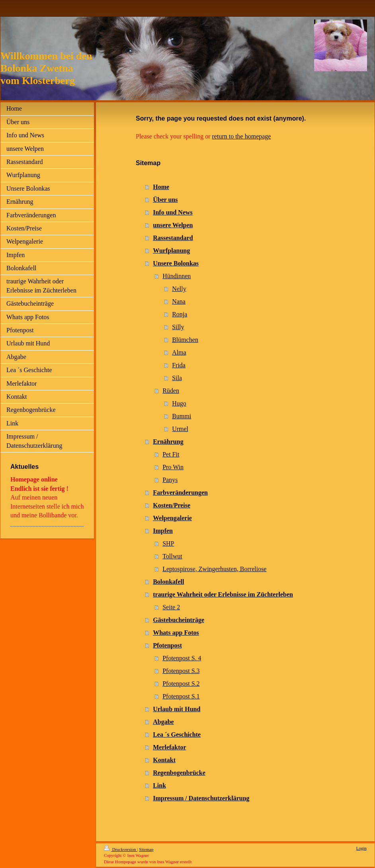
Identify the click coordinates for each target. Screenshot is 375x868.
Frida (179, 365)
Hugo (179, 403)
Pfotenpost (167, 645)
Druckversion (120, 849)
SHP (168, 543)
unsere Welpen (173, 225)
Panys (170, 480)
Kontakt (164, 760)
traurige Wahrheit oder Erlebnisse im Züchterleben (223, 594)
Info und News (173, 212)
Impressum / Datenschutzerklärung (201, 798)
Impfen (163, 531)
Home (161, 187)
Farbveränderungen (180, 493)
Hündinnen (177, 276)
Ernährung (168, 442)
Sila (177, 378)
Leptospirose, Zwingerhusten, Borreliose (214, 569)
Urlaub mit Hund (177, 709)
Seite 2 (171, 607)
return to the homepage (242, 136)
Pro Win (173, 467)
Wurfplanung (171, 251)
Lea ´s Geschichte (177, 734)
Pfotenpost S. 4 (182, 658)
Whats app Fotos (176, 633)
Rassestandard (173, 238)
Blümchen (185, 340)
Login (361, 848)
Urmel (180, 429)
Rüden (171, 391)
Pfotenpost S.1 (181, 696)
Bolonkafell (168, 582)
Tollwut (172, 556)
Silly (178, 327)
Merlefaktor (170, 747)
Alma (179, 352)
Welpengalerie (172, 518)
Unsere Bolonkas (176, 263)
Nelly (179, 289)
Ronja (180, 314)
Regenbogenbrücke (179, 773)
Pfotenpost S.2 (181, 684)
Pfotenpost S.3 (181, 671)
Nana (179, 301)
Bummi (182, 416)
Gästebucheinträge (179, 620)
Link (159, 785)
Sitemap (146, 849)
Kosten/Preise (172, 505)
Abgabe (163, 722)
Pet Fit (171, 454)
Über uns (165, 200)
